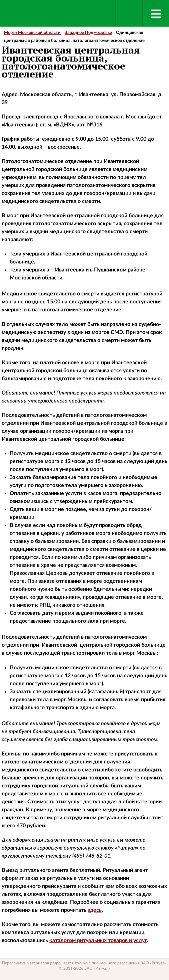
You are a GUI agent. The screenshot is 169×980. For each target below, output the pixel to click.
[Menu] (156, 13)
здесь (95, 910)
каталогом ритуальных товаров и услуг (98, 940)
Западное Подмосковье (88, 33)
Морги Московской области (32, 33)
